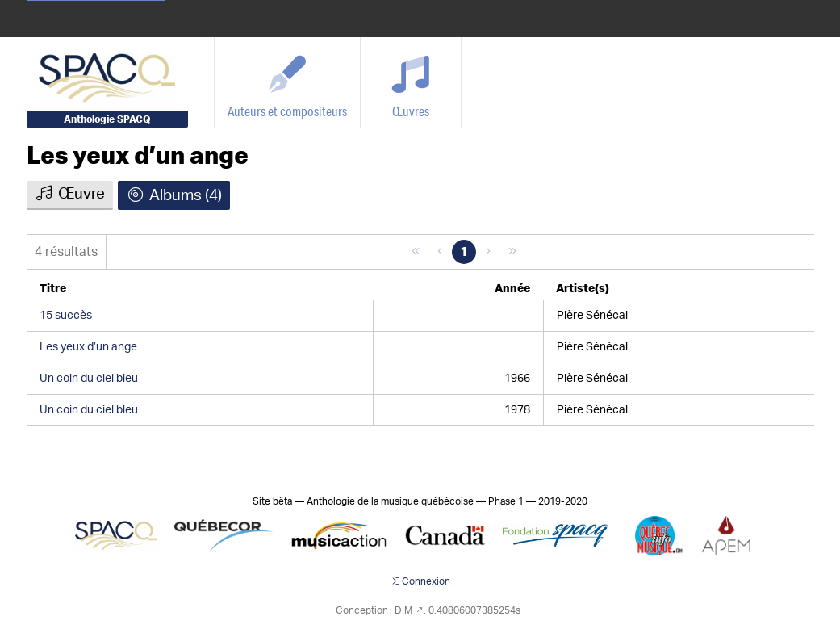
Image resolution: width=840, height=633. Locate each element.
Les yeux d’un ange (138, 157)
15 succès (66, 316)
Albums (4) (174, 195)
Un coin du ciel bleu (89, 379)
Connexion (420, 581)
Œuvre (70, 194)
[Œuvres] (411, 82)
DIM (403, 610)
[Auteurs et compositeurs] (288, 82)
